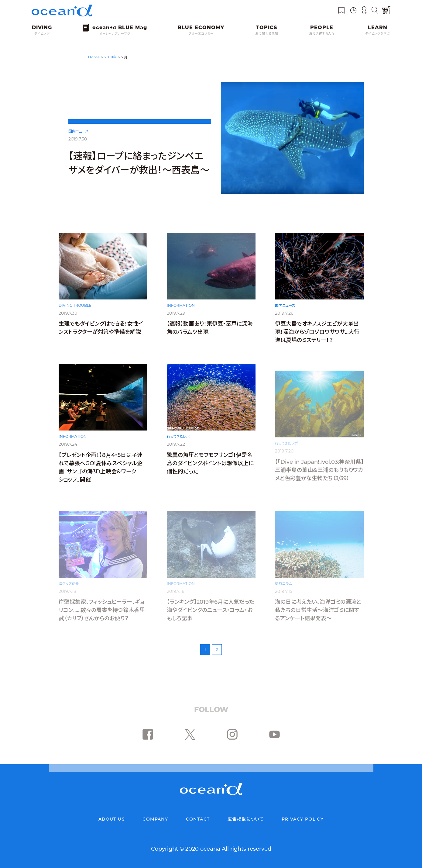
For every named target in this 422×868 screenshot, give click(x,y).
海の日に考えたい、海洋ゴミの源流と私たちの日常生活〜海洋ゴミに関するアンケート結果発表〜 (318, 610)
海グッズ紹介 (69, 584)
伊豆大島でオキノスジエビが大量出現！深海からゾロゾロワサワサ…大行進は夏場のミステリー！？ (317, 340)
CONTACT (198, 819)
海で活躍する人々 (322, 34)
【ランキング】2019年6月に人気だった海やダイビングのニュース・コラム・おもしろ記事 (210, 610)
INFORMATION (181, 313)
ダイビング (42, 34)
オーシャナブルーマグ (115, 34)
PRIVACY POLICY (303, 819)
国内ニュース (79, 131)
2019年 (111, 57)
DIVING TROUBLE (75, 312)
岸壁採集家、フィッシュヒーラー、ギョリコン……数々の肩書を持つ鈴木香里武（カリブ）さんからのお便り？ (102, 610)
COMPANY (155, 819)
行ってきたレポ (178, 444)
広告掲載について (246, 819)
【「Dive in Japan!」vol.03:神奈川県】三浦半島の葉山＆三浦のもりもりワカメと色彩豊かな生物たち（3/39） (319, 471)
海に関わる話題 (267, 34)
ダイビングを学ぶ (378, 34)
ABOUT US (112, 819)
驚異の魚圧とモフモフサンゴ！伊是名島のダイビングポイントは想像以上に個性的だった (210, 471)
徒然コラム (283, 584)
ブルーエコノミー (201, 34)
